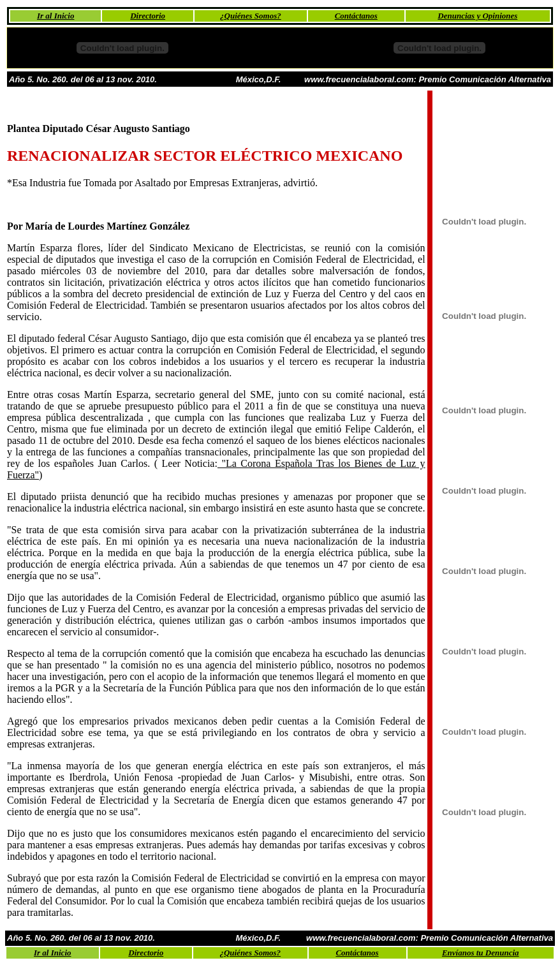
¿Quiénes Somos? (251, 16)
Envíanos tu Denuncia (481, 953)
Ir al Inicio (56, 16)
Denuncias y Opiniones (477, 16)
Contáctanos (356, 16)
